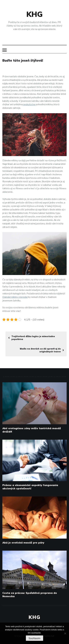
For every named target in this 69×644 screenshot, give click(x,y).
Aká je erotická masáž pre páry (23, 543)
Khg (34, 14)
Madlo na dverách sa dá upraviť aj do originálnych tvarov (42, 350)
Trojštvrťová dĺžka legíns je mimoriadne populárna (32, 338)
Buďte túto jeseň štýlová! (23, 60)
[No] (65, 633)
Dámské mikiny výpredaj (15, 297)
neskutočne (29, 104)
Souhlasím (34, 638)
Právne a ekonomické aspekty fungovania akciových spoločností (30, 487)
